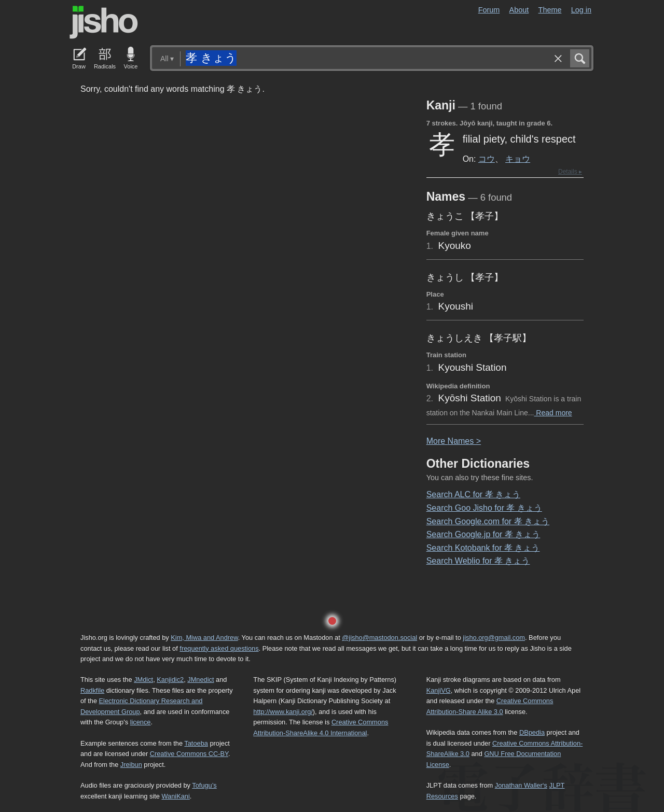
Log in (581, 10)
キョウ (518, 159)
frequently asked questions (219, 648)
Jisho (104, 22)
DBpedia (532, 732)
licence (141, 722)
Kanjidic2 (170, 680)
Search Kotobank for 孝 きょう (483, 548)
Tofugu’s (204, 785)
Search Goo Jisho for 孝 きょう (484, 508)
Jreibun (131, 765)
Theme (550, 10)
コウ (487, 159)
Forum (489, 10)
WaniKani (176, 796)
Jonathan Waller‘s (521, 785)
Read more (553, 413)
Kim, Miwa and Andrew (204, 638)
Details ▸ (570, 172)
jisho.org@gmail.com (494, 638)
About (519, 10)
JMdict (143, 680)
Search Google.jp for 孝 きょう (483, 534)
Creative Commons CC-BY (189, 754)
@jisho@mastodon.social (379, 638)
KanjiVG (439, 690)
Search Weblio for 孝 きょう (478, 561)
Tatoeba (196, 743)
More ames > (454, 441)
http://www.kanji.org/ (283, 712)
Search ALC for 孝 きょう (473, 494)
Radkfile (92, 690)
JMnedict (200, 680)
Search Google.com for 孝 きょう (488, 521)
